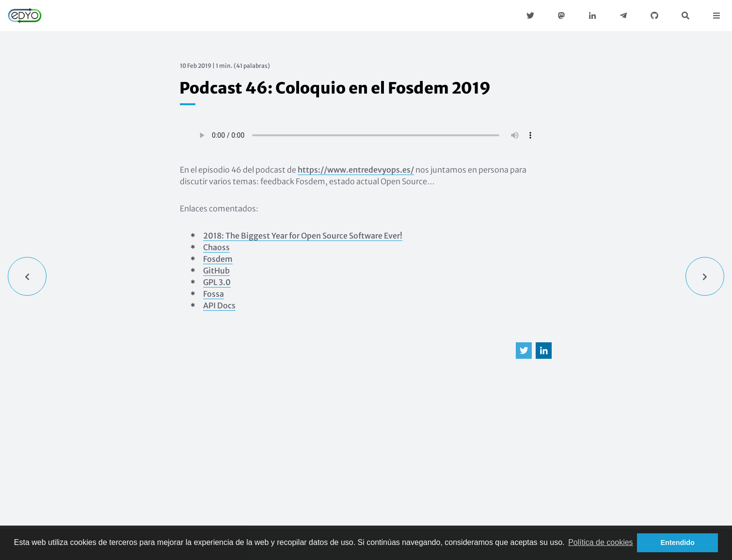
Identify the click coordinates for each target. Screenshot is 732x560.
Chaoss (216, 247)
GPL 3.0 (217, 282)
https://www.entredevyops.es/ (356, 170)
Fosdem (218, 259)
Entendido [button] (678, 543)
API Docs (219, 305)
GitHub (216, 271)
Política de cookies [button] (600, 542)
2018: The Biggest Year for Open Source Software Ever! (303, 236)
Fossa (214, 294)
